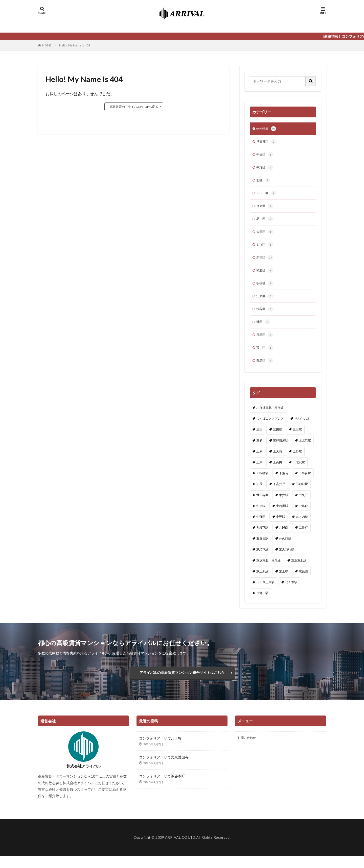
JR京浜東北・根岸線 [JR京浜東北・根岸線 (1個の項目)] (270, 417)
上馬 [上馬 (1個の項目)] (259, 472)
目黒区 (265, 343)
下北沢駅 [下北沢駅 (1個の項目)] (299, 472)
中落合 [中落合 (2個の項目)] (303, 515)
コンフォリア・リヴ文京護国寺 (164, 769)
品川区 (265, 223)
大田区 (265, 236)
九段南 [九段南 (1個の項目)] (284, 537)
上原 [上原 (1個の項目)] (259, 461)
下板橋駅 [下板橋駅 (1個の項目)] (262, 483)
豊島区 (265, 370)
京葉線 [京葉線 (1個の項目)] (303, 581)
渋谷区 (265, 317)
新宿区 (265, 263)
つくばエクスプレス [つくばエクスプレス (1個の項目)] (270, 428)
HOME (47, 45)
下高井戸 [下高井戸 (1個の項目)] (279, 493)
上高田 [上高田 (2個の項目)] (278, 472)
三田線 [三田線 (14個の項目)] (278, 439)
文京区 (265, 250)
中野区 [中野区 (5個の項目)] (261, 526)
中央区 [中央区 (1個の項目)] (303, 505)
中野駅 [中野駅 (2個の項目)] (281, 526)
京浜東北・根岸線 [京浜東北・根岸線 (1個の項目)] (268, 570)
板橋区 (265, 290)
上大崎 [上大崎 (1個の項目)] (278, 461)
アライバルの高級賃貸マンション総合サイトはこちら (182, 683)
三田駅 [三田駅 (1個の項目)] (297, 439)
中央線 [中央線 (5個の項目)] (261, 515)
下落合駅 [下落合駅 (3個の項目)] (305, 483)
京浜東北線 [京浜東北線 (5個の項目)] (299, 570)
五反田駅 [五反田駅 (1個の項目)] (262, 548)
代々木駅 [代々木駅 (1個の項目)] (291, 592)
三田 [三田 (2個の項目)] (259, 439)
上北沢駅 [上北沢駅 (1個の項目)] (305, 450)
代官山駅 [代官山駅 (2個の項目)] (262, 603)
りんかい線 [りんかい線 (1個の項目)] (302, 428)
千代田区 (267, 196)
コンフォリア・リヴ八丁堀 (160, 750)
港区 (264, 330)
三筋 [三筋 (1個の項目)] (259, 450)
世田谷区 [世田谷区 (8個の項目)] (262, 505)
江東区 (265, 303)
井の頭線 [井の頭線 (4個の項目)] (285, 548)
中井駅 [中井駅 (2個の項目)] (284, 505)
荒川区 (265, 357)
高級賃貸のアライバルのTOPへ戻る (134, 107)
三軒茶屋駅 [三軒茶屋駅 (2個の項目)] (281, 450)
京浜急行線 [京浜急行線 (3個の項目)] (287, 559)
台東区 (265, 210)
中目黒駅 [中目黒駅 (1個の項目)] (282, 515)
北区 (264, 183)
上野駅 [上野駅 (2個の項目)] (297, 461)
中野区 (265, 169)
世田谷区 (267, 143)
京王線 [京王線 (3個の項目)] (284, 581)
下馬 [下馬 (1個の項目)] (259, 493)
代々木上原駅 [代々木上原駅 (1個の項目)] (265, 592)
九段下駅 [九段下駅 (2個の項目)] (262, 537)
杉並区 (265, 276)
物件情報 (267, 129)
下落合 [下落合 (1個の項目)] (284, 483)
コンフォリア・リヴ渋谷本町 (162, 788)
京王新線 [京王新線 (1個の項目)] (262, 581)
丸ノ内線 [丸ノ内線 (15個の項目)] (302, 526)
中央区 (265, 156)
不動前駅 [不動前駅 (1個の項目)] (302, 493)
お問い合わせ (248, 750)
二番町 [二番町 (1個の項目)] (303, 537)
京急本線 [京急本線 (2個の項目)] (262, 559)
